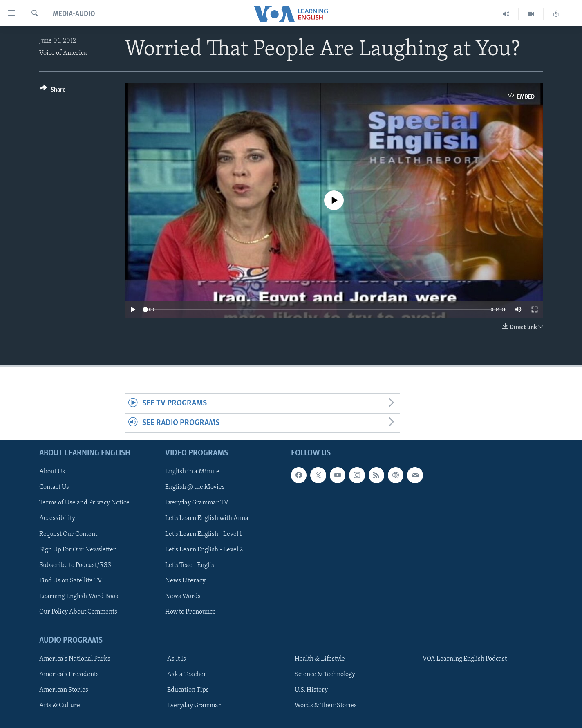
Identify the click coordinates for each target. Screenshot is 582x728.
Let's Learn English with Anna (207, 518)
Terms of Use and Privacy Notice (84, 503)
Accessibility (57, 518)
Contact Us (54, 487)
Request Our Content (68, 534)
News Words (183, 596)
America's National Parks (75, 659)
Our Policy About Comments (78, 612)
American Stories (64, 690)
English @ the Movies (195, 487)
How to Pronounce (190, 612)
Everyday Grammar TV (197, 503)
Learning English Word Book (79, 596)
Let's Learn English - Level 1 (204, 534)
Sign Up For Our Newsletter (78, 550)
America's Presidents (69, 674)
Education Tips (188, 690)
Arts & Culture (60, 706)
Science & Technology (325, 674)
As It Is (177, 659)
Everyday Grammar (194, 706)
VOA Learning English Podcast (465, 659)
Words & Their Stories (326, 706)
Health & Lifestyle (320, 659)
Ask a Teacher (187, 674)
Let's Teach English (191, 565)
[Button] (53, 91)
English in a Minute (192, 472)
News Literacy (185, 581)
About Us (52, 472)
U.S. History (311, 690)
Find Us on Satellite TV (71, 581)
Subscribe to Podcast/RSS (75, 565)
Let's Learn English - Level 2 (204, 550)
